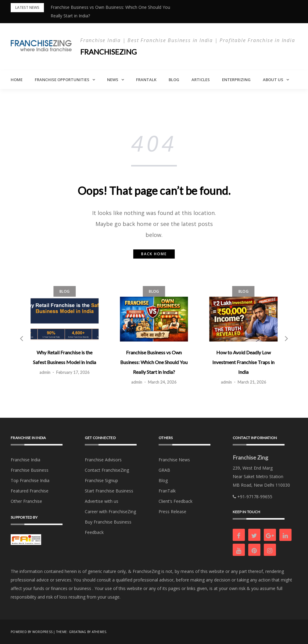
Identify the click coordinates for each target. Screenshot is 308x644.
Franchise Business (30, 470)
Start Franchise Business (109, 491)
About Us (273, 80)
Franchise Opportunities (62, 80)
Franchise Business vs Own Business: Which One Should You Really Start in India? (154, 362)
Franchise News (174, 460)
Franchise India (25, 460)
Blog (174, 80)
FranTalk (146, 80)
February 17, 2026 (73, 372)
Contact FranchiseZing (107, 470)
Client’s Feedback (175, 501)
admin (45, 372)
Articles (201, 80)
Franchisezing (109, 52)
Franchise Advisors (103, 460)
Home (17, 80)
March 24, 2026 (162, 382)
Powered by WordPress (32, 632)
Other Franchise (26, 501)
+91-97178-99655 (252, 497)
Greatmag (78, 632)
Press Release (172, 512)
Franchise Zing (250, 457)
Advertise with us (102, 501)
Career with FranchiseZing (110, 512)
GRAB (164, 470)
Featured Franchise (30, 491)
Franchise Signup (101, 480)
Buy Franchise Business (108, 522)
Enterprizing (236, 80)
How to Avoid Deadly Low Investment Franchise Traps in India (243, 362)
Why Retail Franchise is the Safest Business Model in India (64, 357)
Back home (154, 254)
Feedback (94, 532)
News (113, 80)
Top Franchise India (30, 480)
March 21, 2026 (252, 382)
